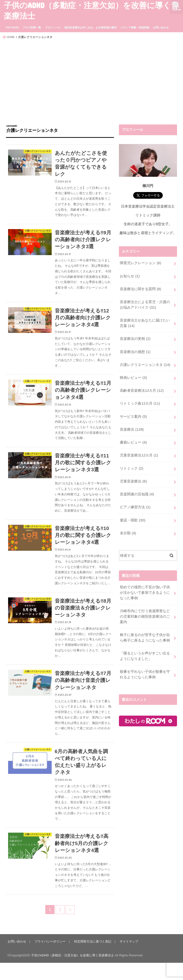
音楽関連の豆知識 (137, 488)
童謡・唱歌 (132, 514)
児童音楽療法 (133, 476)
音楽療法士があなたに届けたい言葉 (145, 321)
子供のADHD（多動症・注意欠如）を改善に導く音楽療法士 (73, 972)
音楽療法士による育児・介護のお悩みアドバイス (145, 304)
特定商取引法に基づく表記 (92, 959)
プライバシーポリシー (50, 959)
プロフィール (53, 27)
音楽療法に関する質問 (140, 288)
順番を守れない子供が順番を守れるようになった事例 (145, 665)
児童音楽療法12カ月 (139, 450)
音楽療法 (132, 425)
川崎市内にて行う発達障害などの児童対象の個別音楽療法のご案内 (145, 609)
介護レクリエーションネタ (145, 362)
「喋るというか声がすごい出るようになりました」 (145, 647)
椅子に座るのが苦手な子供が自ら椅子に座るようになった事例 (145, 629)
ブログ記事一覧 (32, 27)
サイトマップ (128, 959)
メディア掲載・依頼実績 (135, 27)
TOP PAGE (12, 27)
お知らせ (130, 276)
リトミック (131, 463)
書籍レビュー (133, 438)
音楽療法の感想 (135, 349)
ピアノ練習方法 (135, 501)
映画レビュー (133, 375)
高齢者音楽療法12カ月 (142, 387)
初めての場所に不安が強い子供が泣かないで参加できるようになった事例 (145, 585)
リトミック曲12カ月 (140, 400)
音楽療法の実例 (135, 337)
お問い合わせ (161, 27)
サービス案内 (133, 412)
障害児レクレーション (140, 263)
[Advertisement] (91, 81)
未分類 (128, 526)
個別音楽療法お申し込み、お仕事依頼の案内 (91, 27)
